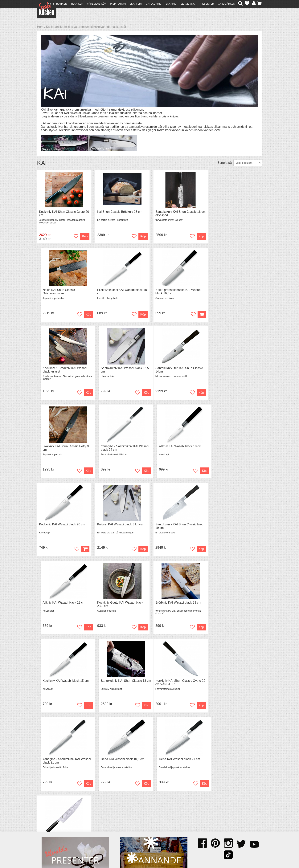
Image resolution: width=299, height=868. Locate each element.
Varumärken (226, 4)
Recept (98, 819)
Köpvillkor (45, 823)
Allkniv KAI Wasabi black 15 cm (232, 447)
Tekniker (77, 4)
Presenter (206, 4)
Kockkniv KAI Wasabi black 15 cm (176, 525)
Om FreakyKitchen (148, 820)
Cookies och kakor (148, 827)
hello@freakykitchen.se (135, 855)
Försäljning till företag (53, 830)
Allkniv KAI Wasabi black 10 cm (232, 368)
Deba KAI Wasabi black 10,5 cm (175, 603)
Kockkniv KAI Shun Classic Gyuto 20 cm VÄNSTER (62, 605)
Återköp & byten (50, 826)
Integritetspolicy (49, 833)
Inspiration (118, 4)
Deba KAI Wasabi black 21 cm (231, 603)
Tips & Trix (100, 823)
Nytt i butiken (57, 4)
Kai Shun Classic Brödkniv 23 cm (119, 212)
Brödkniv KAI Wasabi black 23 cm (119, 525)
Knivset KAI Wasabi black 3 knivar (119, 447)
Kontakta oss (48, 819)
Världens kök (97, 4)
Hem (40, 27)
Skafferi (136, 4)
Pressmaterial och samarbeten (156, 823)
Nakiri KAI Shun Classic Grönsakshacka (226, 213)
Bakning (171, 4)
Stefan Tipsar (102, 830)
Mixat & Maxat (103, 826)
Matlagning (154, 4)
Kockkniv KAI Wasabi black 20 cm (62, 447)
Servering (188, 4)
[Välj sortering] (248, 163)
